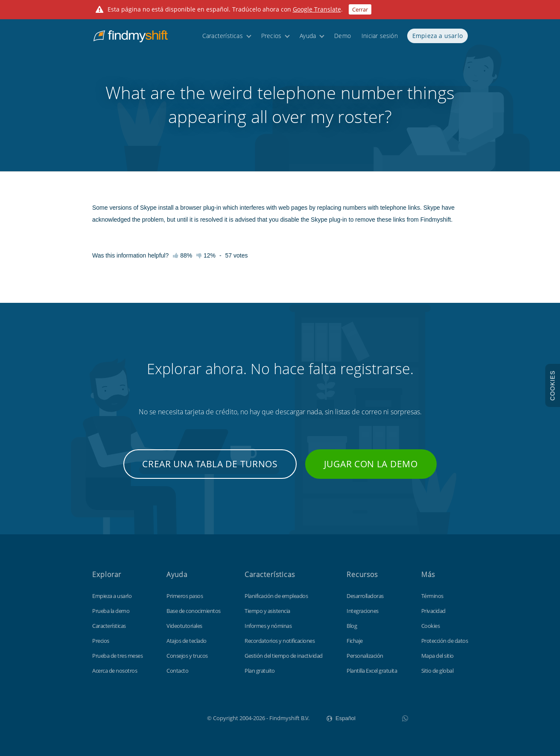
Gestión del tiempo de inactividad (284, 656)
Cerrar (360, 9)
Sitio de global (437, 671)
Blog (352, 626)
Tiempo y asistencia (267, 611)
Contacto (177, 671)
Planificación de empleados (276, 596)
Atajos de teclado (187, 641)
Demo (343, 40)
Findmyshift (164, 717)
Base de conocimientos (194, 611)
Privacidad (433, 611)
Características (223, 40)
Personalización (365, 656)
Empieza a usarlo (437, 40)
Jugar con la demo (371, 464)
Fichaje (355, 641)
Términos (432, 596)
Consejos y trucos (187, 656)
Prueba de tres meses (117, 656)
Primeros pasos (185, 596)
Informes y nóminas (268, 626)
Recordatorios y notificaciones (280, 641)
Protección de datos (445, 641)
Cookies (431, 626)
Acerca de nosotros (115, 671)
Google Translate (317, 9)
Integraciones (363, 611)
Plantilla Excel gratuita (372, 671)
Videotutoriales (184, 626)
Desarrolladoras (365, 596)
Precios (271, 40)
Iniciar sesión (380, 40)
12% (206, 255)
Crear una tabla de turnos (210, 464)
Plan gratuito (260, 671)
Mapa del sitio (437, 656)
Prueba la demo (111, 611)
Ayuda (308, 40)
